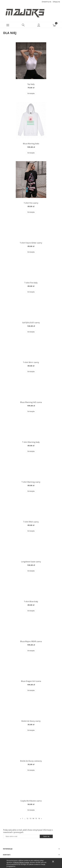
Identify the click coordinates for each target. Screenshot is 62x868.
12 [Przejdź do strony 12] (27, 819)
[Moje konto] (39, 26)
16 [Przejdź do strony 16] (39, 819)
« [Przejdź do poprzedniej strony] (21, 819)
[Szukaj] (23, 26)
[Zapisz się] (46, 837)
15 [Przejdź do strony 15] (36, 819)
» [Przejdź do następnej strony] (41, 819)
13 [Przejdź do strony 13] (30, 819)
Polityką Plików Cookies (21, 862)
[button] (8, 26)
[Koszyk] (54, 26)
